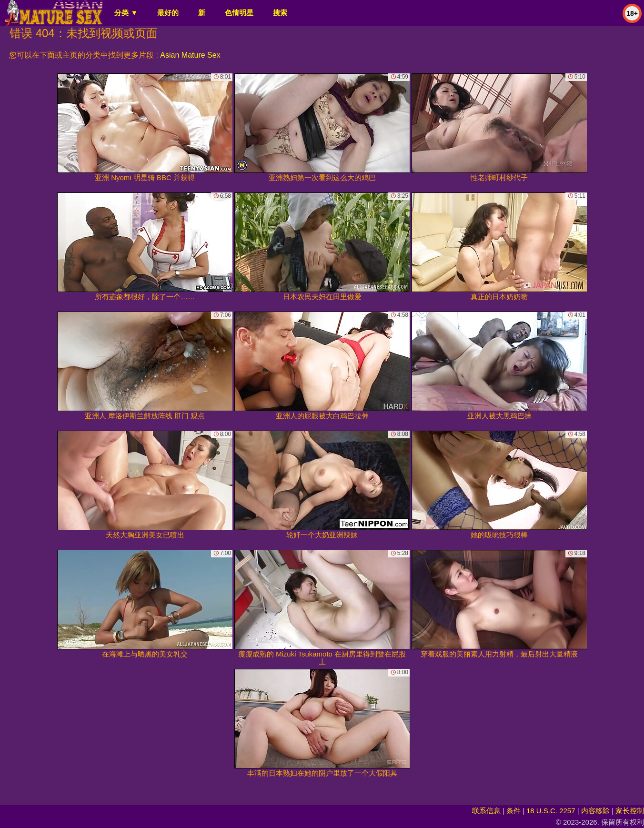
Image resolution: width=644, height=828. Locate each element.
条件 (513, 811)
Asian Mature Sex (190, 55)
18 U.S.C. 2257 (551, 811)
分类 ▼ (126, 13)
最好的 (168, 13)
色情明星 (239, 13)
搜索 (280, 13)
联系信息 (486, 811)
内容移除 (595, 811)
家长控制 (630, 811)
